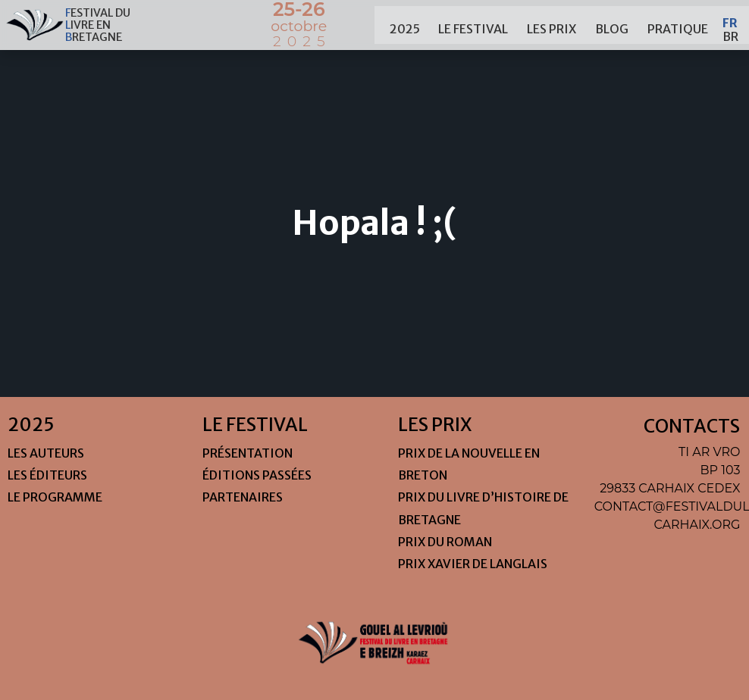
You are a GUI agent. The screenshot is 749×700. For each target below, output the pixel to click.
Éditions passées (257, 475)
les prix (552, 25)
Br (730, 32)
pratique (678, 25)
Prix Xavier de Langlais (473, 564)
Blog (612, 25)
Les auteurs (46, 453)
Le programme (55, 497)
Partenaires (243, 497)
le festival (473, 25)
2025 (405, 25)
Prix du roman (445, 542)
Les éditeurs (47, 475)
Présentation (248, 453)
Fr (730, 18)
